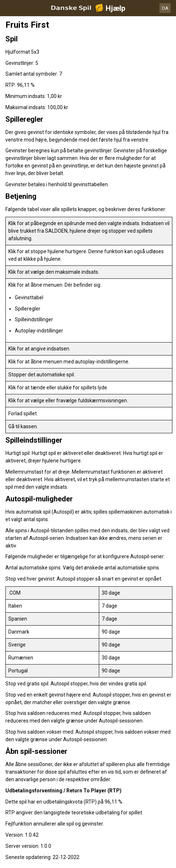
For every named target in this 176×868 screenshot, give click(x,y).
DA (165, 8)
